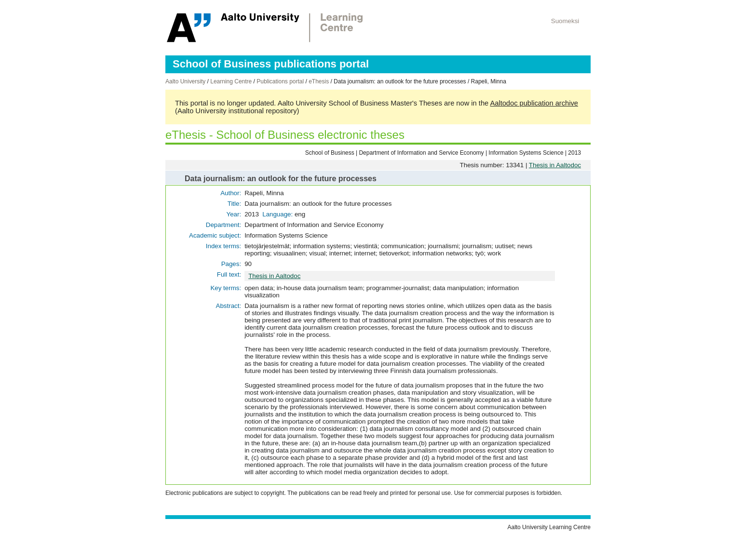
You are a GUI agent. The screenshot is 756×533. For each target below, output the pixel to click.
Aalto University (185, 81)
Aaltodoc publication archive (534, 103)
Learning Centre (231, 81)
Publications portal (280, 81)
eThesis (319, 81)
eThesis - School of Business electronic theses (285, 135)
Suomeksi (565, 21)
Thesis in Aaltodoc (555, 165)
